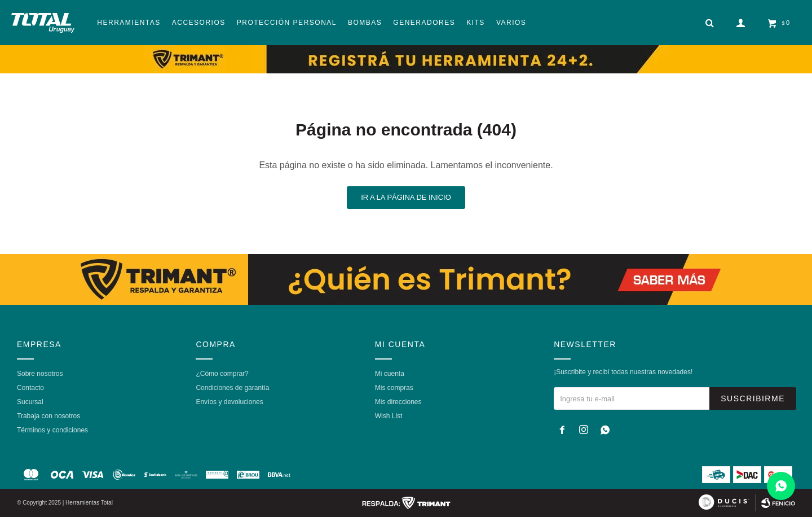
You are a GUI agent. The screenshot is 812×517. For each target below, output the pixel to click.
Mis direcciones (398, 402)
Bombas (365, 23)
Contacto (30, 388)
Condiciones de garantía (232, 388)
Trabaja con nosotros (48, 416)
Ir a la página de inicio (406, 197)
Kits (476, 23)
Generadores (424, 23)
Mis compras (394, 388)
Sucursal (30, 402)
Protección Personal (287, 23)
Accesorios (199, 23)
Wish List (389, 416)
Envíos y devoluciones (229, 402)
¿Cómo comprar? (222, 374)
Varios (511, 23)
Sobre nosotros (40, 374)
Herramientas (129, 23)
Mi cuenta (390, 374)
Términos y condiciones (52, 430)
